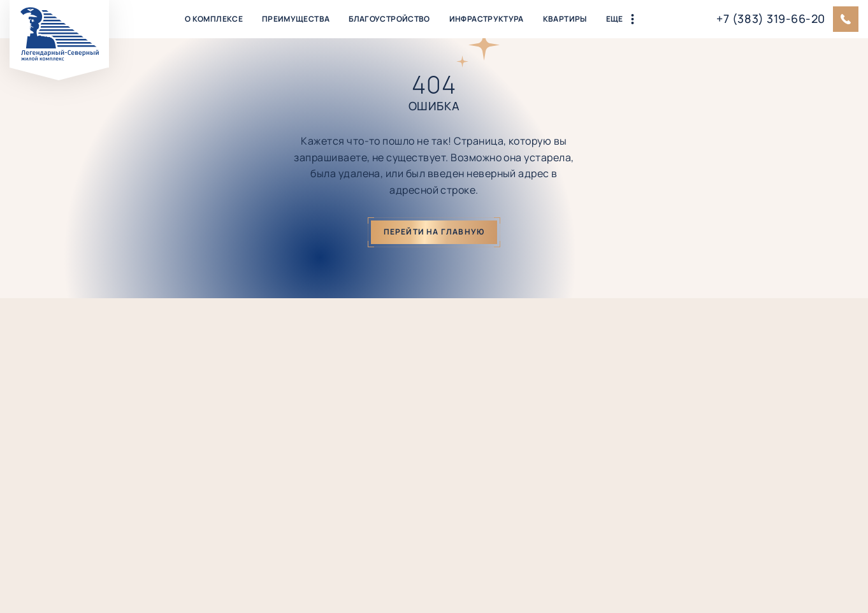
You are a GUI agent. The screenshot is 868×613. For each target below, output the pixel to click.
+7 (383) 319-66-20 (771, 18)
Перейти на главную (434, 232)
